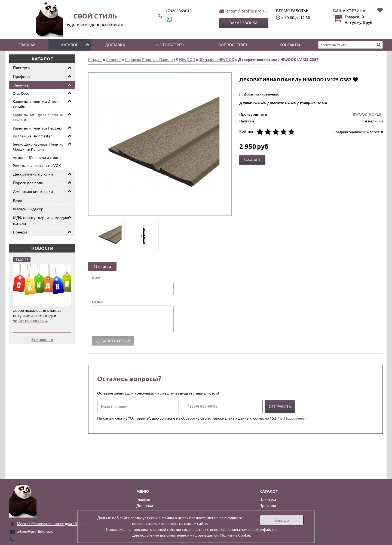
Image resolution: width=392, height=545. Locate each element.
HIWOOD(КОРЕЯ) (367, 114)
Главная (27, 45)
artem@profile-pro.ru (247, 11)
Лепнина (21, 85)
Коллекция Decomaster (32, 136)
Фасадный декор (28, 209)
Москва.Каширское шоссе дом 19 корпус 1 (55, 524)
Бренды (20, 232)
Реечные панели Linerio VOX (37, 165)
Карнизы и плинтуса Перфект (38, 128)
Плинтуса (21, 67)
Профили (21, 76)
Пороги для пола (28, 183)
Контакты (290, 45)
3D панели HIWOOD (217, 59)
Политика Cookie (235, 535)
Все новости (42, 339)
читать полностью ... (30, 320)
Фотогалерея (170, 45)
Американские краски (33, 191)
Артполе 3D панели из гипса (37, 157)
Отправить (280, 406)
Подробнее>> (296, 418)
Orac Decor (22, 93)
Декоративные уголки (33, 174)
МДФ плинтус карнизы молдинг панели (41, 220)
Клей (18, 200)
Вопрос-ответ (233, 45)
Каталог (70, 45)
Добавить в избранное (355, 79)
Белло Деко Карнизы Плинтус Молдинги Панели (38, 147)
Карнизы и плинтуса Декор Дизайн (36, 104)
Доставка (115, 45)
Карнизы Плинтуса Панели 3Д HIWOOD (38, 117)
